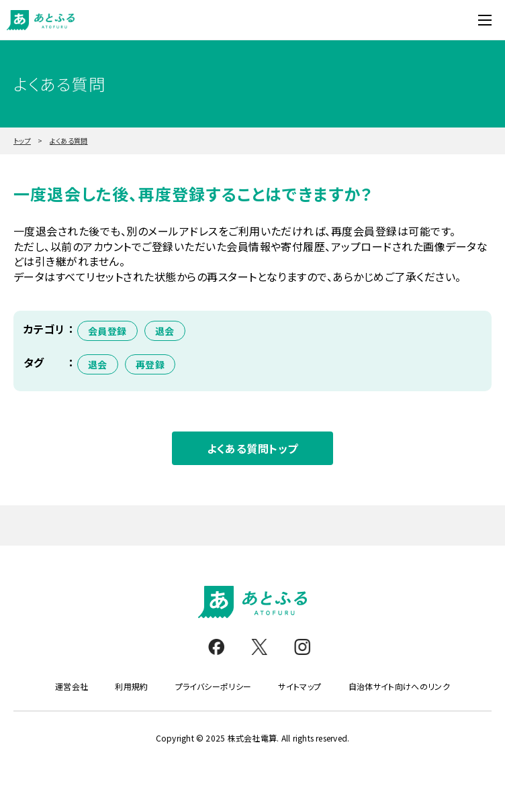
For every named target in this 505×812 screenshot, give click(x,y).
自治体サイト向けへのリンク (400, 687)
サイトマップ (300, 687)
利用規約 (131, 687)
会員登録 (107, 331)
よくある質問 (69, 141)
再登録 (150, 364)
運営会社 (72, 687)
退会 (165, 331)
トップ (22, 141)
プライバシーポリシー (214, 687)
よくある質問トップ (252, 448)
